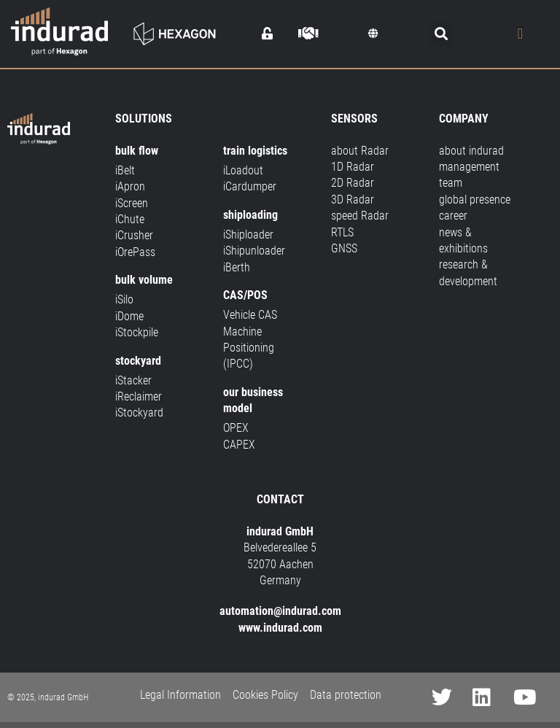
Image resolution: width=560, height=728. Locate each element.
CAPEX (239, 445)
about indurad (471, 151)
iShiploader (248, 235)
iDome (129, 316)
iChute (130, 219)
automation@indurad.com (280, 611)
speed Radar (360, 216)
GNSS (344, 248)
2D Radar (353, 183)
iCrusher (134, 235)
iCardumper (250, 186)
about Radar (360, 151)
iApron (130, 186)
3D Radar (353, 200)
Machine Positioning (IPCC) (249, 348)
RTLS (342, 232)
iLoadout (243, 170)
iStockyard (139, 413)
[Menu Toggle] (520, 34)
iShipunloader (254, 251)
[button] (373, 34)
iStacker (133, 380)
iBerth (237, 267)
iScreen (132, 203)
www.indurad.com (280, 628)
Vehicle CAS (250, 315)
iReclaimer (139, 396)
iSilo (124, 299)
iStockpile (137, 332)
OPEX (236, 428)
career (453, 216)
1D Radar (353, 167)
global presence (475, 200)
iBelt (125, 170)
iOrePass (135, 252)
